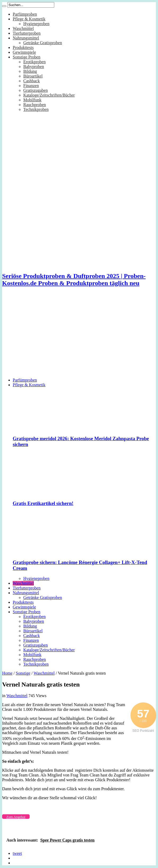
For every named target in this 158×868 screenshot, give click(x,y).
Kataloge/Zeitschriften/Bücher (49, 95)
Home (7, 673)
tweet (17, 853)
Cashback (31, 81)
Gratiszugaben (35, 90)
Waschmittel (23, 28)
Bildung (30, 71)
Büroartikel (33, 76)
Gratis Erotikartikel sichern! (43, 503)
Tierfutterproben (27, 33)
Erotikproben (34, 62)
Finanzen (31, 86)
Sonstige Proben (26, 57)
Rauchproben (35, 105)
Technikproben (36, 109)
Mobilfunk (32, 100)
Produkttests (23, 47)
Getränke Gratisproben (43, 43)
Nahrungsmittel (26, 38)
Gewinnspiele (24, 52)
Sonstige (23, 673)
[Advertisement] (79, 337)
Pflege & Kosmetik (29, 19)
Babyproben (34, 67)
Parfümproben (25, 14)
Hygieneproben (36, 24)
